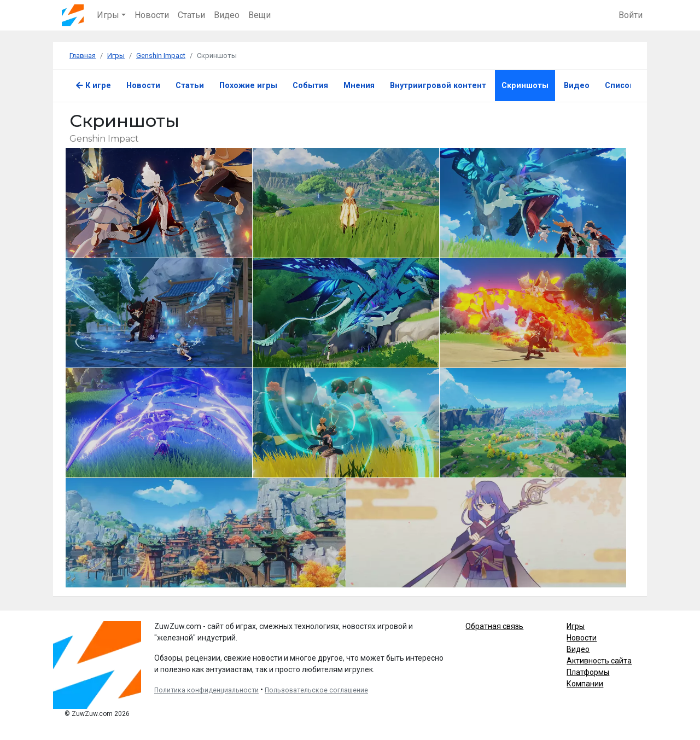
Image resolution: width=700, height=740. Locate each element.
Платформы (588, 672)
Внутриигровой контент (438, 86)
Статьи (191, 15)
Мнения (359, 86)
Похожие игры (248, 86)
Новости (152, 15)
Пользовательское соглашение (316, 690)
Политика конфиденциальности (206, 690)
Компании (585, 684)
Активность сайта (599, 661)
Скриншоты (525, 86)
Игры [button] (108, 15)
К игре (94, 86)
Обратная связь (494, 626)
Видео (227, 15)
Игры (576, 626)
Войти (631, 15)
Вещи (259, 15)
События (310, 86)
